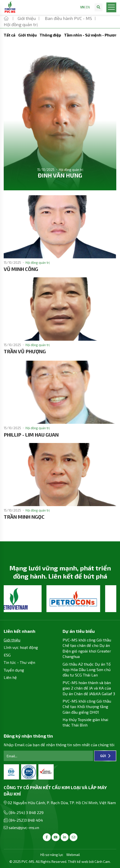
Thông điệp (50, 35)
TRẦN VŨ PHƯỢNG (25, 351)
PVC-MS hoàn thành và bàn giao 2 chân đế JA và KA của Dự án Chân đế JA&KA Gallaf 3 (89, 688)
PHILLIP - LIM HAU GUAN (31, 435)
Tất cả (10, 35)
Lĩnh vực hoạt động (21, 647)
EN (88, 7)
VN (82, 7)
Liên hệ (10, 677)
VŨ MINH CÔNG (21, 269)
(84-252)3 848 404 (26, 820)
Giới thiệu (27, 35)
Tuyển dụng (14, 670)
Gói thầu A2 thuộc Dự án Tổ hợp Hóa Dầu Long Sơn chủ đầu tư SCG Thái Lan (87, 670)
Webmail (73, 855)
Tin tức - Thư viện (19, 662)
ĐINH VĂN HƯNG (60, 175)
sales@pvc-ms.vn (24, 827)
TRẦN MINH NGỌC (24, 517)
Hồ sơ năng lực (52, 855)
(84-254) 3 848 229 (26, 812)
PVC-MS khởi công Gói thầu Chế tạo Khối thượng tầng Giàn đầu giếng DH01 (87, 707)
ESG (7, 655)
